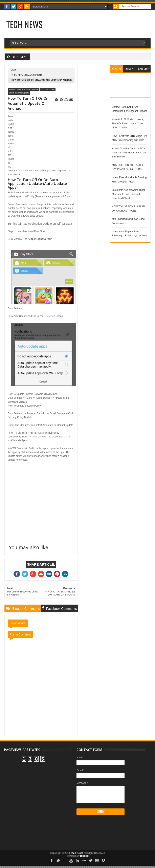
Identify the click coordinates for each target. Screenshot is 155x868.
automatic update (48, 89)
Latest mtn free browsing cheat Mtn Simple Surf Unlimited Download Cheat (128, 194)
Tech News (24, 24)
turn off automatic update (27, 75)
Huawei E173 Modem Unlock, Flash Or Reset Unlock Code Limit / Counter (128, 124)
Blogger (85, 856)
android (12, 89)
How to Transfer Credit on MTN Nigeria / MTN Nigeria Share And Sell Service (129, 153)
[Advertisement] (87, 29)
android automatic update (28, 89)
